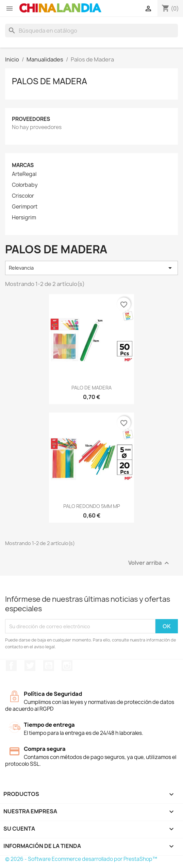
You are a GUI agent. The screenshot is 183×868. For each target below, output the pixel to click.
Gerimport (25, 207)
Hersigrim (24, 218)
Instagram (67, 666)
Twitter (30, 666)
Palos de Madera (49, 81)
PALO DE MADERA (91, 388)
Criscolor (23, 196)
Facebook (11, 666)
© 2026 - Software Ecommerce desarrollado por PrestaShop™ (81, 859)
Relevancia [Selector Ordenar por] (91, 268)
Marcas (23, 165)
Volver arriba (149, 563)
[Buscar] (91, 31)
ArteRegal (24, 174)
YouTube (49, 666)
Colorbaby (25, 185)
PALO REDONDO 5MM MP (92, 506)
